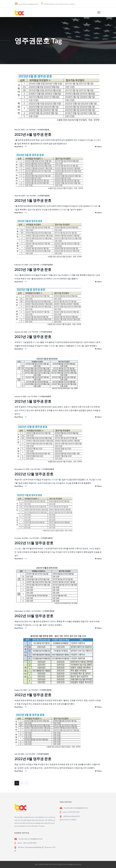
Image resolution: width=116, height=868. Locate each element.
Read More (19, 147)
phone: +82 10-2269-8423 (27, 843)
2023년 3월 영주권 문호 (33, 269)
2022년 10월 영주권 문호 (34, 616)
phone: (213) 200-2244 (71, 812)
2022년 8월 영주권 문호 (33, 759)
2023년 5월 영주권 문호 (33, 200)
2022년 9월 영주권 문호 (33, 695)
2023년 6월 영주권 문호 (33, 134)
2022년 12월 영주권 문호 (34, 474)
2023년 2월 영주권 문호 (33, 337)
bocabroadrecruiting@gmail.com (28, 4)
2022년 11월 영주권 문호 (34, 543)
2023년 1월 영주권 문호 (33, 401)
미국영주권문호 (43, 130)
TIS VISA (32, 130)
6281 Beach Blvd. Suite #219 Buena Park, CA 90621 (59, 4)
